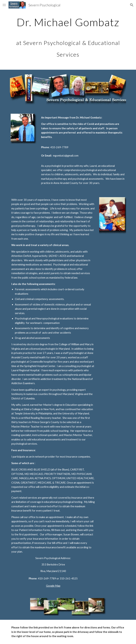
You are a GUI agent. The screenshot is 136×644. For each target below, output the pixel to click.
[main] (68, 37)
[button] (4, 5)
